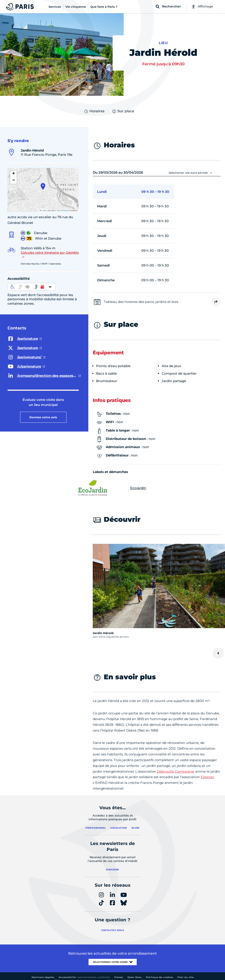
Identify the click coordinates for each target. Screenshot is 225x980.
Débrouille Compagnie (176, 771)
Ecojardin (119, 488)
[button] (43, 186)
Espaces (207, 777)
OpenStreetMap (63, 211)
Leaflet (43, 211)
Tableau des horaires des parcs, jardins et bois (141, 302)
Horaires (94, 111)
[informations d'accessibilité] (31, 287)
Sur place (123, 111)
